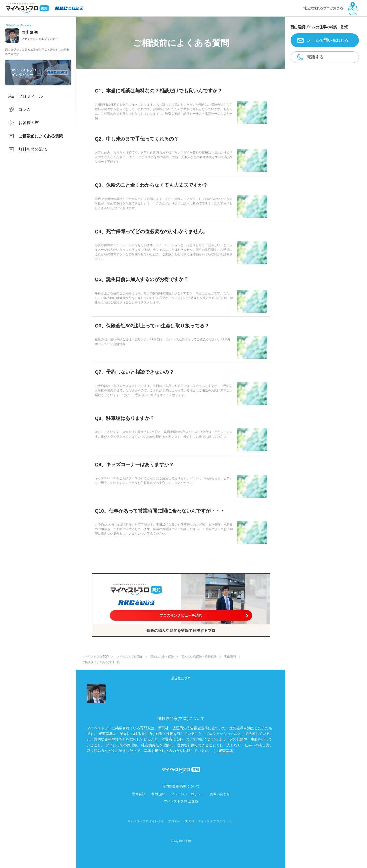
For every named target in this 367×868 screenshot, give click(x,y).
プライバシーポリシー (187, 794)
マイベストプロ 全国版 (181, 801)
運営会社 (139, 794)
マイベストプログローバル (216, 821)
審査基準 (226, 751)
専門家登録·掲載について (181, 786)
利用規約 (158, 794)
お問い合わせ (220, 794)
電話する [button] (315, 57)
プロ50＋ (174, 821)
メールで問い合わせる (328, 40)
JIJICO (189, 821)
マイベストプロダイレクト (146, 821)
